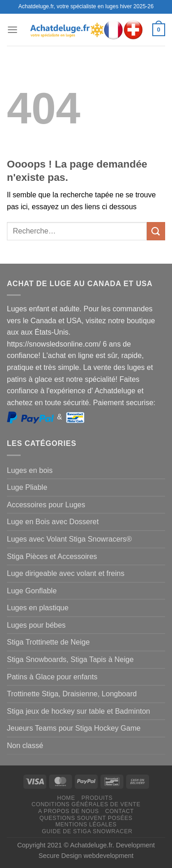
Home (66, 798)
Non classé (25, 746)
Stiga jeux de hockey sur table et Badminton (78, 711)
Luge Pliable (27, 487)
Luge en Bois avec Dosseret (53, 522)
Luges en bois (30, 470)
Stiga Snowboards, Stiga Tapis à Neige (70, 659)
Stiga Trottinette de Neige (48, 642)
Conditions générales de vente (86, 804)
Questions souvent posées (86, 818)
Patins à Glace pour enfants (52, 677)
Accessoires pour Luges (46, 505)
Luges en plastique (38, 608)
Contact (119, 811)
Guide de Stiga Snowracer (87, 831)
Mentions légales (86, 825)
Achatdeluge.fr (91, 845)
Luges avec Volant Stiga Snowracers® (69, 539)
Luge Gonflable (32, 591)
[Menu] (12, 30)
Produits (97, 798)
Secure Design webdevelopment (86, 856)
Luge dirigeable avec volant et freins (66, 573)
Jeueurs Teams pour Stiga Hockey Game (74, 728)
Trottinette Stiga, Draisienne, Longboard (72, 694)
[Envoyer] (156, 231)
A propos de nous (68, 811)
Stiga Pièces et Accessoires (52, 556)
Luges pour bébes (36, 625)
